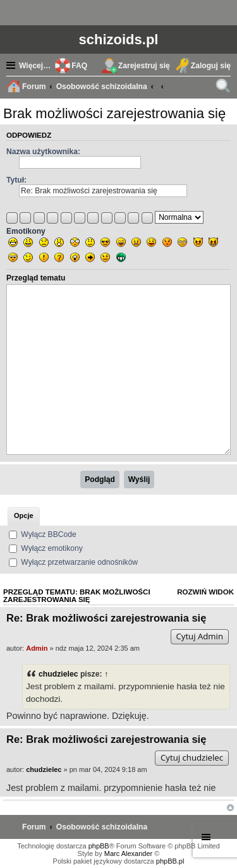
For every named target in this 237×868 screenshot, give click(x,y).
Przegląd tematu (36, 278)
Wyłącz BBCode (43, 534)
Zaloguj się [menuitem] (211, 66)
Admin (37, 648)
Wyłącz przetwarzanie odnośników (73, 562)
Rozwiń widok (205, 592)
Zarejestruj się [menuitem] (144, 66)
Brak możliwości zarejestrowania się (114, 113)
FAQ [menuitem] (79, 66)
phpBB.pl (170, 861)
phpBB (99, 846)
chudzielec (58, 674)
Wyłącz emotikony (46, 548)
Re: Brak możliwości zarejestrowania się (106, 618)
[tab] (24, 516)
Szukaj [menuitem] (224, 88)
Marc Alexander (128, 853)
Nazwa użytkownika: (43, 152)
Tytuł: (16, 180)
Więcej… (35, 66)
